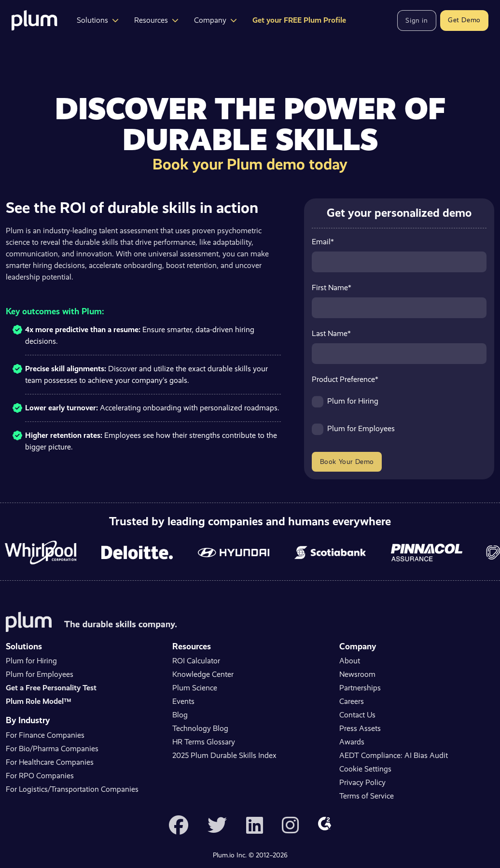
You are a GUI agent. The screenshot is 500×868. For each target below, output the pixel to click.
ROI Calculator (196, 661)
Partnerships (360, 688)
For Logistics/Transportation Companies (72, 789)
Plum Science (195, 688)
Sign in (417, 20)
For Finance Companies (45, 735)
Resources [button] (156, 20)
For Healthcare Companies (50, 762)
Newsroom (357, 674)
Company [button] (215, 20)
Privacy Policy (362, 782)
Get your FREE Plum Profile (299, 20)
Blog (180, 715)
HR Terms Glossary (204, 742)
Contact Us (357, 715)
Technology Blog (200, 728)
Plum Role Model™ (38, 701)
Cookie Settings (365, 769)
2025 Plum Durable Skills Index (224, 755)
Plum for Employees (40, 674)
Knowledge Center (203, 674)
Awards (352, 742)
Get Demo (464, 20)
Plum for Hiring (31, 661)
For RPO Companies (40, 776)
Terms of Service (367, 796)
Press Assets (360, 728)
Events (183, 701)
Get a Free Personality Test (51, 688)
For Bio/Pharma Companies (52, 749)
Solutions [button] (98, 20)
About (350, 661)
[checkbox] (399, 420)
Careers (352, 701)
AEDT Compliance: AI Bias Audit (394, 755)
